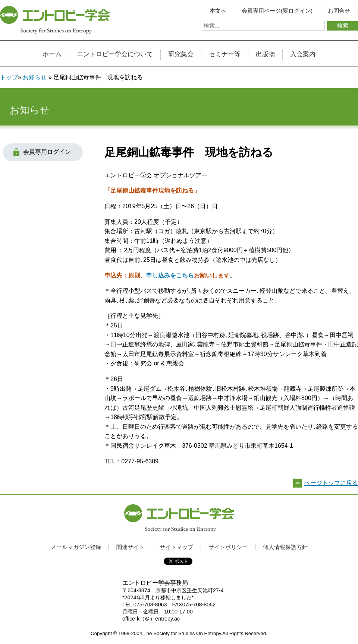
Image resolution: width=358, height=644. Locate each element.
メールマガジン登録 (76, 547)
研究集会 (181, 54)
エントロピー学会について (115, 54)
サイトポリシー (228, 547)
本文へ (218, 11)
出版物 (265, 54)
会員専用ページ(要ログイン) (277, 11)
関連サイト (130, 547)
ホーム (52, 54)
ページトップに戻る (331, 483)
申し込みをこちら (170, 275)
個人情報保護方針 (285, 547)
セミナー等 (225, 54)
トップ (9, 77)
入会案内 (303, 54)
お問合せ (339, 11)
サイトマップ (176, 547)
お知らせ (35, 77)
